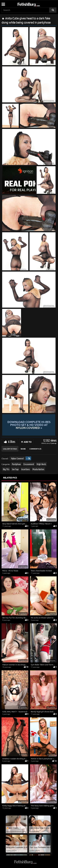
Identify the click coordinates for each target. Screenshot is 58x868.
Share (23, 449)
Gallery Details (10, 449)
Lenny (48, 443)
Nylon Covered (17, 458)
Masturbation (38, 469)
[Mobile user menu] (3, 3)
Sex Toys (15, 469)
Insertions (26, 469)
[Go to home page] (34, 4)
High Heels (41, 464)
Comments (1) (35, 449)
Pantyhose (16, 464)
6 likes (12, 441)
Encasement (29, 464)
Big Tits (6, 469)
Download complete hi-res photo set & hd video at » (29, 425)
